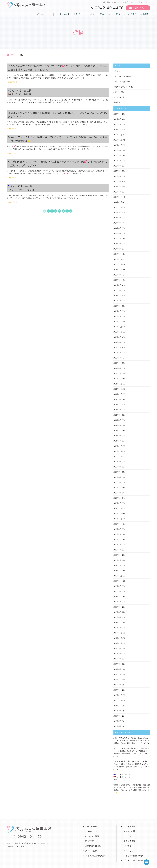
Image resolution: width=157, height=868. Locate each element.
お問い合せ (128, 845)
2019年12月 (118, 505)
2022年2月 (117, 371)
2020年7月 (117, 469)
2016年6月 (117, 721)
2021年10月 (118, 392)
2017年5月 (117, 665)
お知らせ (117, 71)
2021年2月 (117, 433)
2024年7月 (117, 222)
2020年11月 (118, 448)
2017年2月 (117, 680)
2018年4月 (117, 608)
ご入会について (45, 14)
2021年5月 (117, 418)
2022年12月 (118, 320)
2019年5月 (117, 541)
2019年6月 (117, 536)
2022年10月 (118, 330)
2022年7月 (117, 345)
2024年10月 (118, 206)
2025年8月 (117, 155)
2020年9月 (117, 459)
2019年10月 (118, 515)
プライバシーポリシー (133, 855)
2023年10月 (118, 268)
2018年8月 (117, 587)
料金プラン (79, 14)
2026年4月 (117, 114)
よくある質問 (130, 14)
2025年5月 (117, 170)
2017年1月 (117, 685)
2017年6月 (117, 660)
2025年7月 (117, 160)
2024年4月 (117, 237)
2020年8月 (117, 464)
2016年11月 (118, 696)
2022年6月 (117, 351)
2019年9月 (117, 520)
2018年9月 (117, 582)
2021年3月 (117, 428)
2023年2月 (117, 309)
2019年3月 (117, 551)
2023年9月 (117, 273)
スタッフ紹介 (114, 14)
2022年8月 (117, 340)
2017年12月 (118, 629)
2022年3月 (117, 366)
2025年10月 (118, 145)
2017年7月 (117, 654)
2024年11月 (118, 201)
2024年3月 (117, 242)
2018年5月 (117, 603)
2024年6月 (117, 227)
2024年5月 (117, 232)
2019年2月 (117, 557)
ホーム (31, 14)
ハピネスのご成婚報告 (122, 76)
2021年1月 (117, 438)
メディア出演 (119, 97)
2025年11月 (118, 139)
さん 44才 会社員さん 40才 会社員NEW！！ (122, 771)
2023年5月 (117, 294)
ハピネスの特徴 (63, 14)
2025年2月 (117, 186)
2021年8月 (117, 402)
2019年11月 (118, 510)
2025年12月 (118, 134)
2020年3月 (117, 490)
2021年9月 (117, 397)
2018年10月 (118, 577)
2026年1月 (117, 129)
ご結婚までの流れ (96, 14)
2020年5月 (117, 479)
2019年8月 (117, 526)
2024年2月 (117, 248)
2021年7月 (117, 407)
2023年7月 (117, 284)
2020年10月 (118, 454)
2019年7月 (117, 531)
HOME (14, 55)
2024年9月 (117, 212)
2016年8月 (117, 711)
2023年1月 (117, 315)
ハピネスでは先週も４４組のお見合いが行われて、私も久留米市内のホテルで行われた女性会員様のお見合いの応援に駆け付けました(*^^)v (131, 735)
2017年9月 (117, 644)
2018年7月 (117, 593)
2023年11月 (118, 263)
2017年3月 (117, 675)
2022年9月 (117, 335)
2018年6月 (117, 598)
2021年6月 (117, 412)
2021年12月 (118, 381)
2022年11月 (118, 325)
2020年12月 (118, 443)
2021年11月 (118, 387)
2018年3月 (117, 613)
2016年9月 (117, 706)
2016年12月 (118, 690)
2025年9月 (117, 150)
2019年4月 (117, 546)
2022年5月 (117, 356)
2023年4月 (117, 299)
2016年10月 (118, 701)
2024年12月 (118, 196)
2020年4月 (117, 484)
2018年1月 (117, 623)
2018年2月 (117, 618)
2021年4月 (117, 423)
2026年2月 (117, 124)
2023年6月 (117, 289)
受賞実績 (117, 102)
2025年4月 (117, 176)
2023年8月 (117, 278)
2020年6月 (117, 474)
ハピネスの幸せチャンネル (124, 87)
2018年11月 (118, 572)
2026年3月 (117, 119)
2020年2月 (117, 495)
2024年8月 (117, 217)
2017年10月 (118, 639)
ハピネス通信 (119, 92)
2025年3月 (117, 181)
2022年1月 (117, 376)
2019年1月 (117, 562)
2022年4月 (117, 361)
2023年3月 (117, 304)
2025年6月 (117, 165)
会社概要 (144, 14)
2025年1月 (117, 191)
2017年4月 (117, 670)
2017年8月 (117, 649)
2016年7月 (117, 716)
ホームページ (91, 821)
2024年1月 (117, 253)
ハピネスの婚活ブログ (122, 82)
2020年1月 (117, 500)
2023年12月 (118, 258)
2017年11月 (118, 634)
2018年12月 (118, 567)
